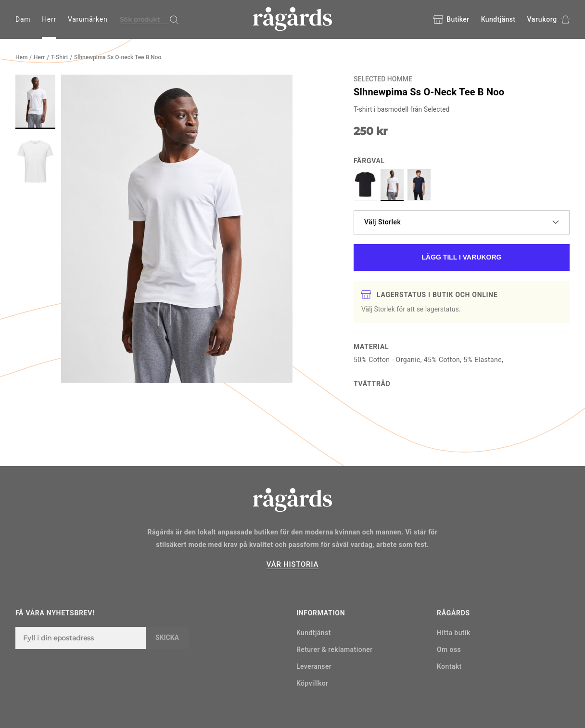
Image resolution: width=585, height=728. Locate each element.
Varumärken (88, 19)
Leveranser (314, 666)
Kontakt (449, 666)
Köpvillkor (312, 683)
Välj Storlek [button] (462, 222)
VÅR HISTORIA (292, 564)
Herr (49, 19)
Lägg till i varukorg (462, 257)
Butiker (451, 20)
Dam (23, 19)
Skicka (167, 637)
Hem (21, 57)
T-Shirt (59, 57)
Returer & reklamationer (335, 650)
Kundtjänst (498, 19)
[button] (35, 102)
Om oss (449, 650)
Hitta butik (454, 633)
